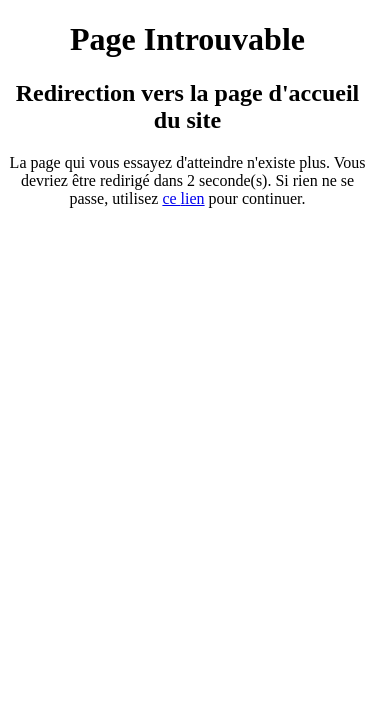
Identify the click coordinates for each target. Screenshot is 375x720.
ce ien (183, 198)
